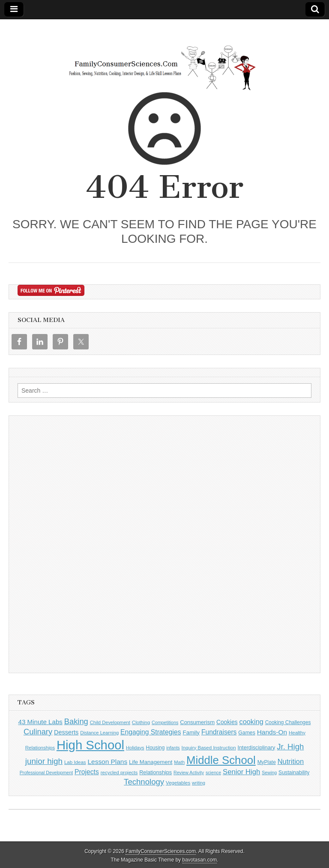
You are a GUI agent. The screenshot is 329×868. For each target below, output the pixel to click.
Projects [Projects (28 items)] (87, 772)
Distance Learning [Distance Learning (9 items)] (99, 733)
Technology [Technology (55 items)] (144, 782)
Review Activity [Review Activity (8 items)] (189, 773)
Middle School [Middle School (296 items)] (221, 760)
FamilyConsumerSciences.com (161, 851)
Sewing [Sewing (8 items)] (269, 773)
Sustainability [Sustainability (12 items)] (294, 773)
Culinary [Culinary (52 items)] (38, 732)
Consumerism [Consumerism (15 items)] (197, 722)
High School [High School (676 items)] (90, 745)
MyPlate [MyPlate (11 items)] (267, 762)
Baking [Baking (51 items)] (76, 721)
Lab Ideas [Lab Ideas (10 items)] (75, 762)
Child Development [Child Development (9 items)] (110, 722)
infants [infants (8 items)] (173, 748)
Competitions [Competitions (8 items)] (165, 722)
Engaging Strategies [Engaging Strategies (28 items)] (151, 732)
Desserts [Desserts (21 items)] (66, 732)
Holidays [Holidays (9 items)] (135, 748)
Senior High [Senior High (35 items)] (241, 772)
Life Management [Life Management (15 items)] (151, 762)
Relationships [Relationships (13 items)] (156, 773)
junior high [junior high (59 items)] (44, 761)
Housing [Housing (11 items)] (156, 748)
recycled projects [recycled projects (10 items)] (119, 773)
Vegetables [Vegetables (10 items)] (178, 783)
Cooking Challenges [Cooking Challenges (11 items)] (288, 722)
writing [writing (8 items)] (199, 783)
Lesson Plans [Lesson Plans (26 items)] (108, 762)
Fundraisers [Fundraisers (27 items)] (219, 732)
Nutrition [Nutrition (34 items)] (291, 762)
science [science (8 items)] (213, 773)
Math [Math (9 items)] (179, 762)
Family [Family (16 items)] (191, 732)
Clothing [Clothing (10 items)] (141, 722)
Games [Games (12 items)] (247, 733)
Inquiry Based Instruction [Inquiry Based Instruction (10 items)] (209, 748)
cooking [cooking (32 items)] (251, 722)
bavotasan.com (200, 860)
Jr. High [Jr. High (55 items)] (290, 747)
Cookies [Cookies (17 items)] (227, 722)
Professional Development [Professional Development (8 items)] (46, 773)
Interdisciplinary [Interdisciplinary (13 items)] (257, 748)
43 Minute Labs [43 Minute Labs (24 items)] (40, 722)
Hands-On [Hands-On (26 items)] (272, 732)
